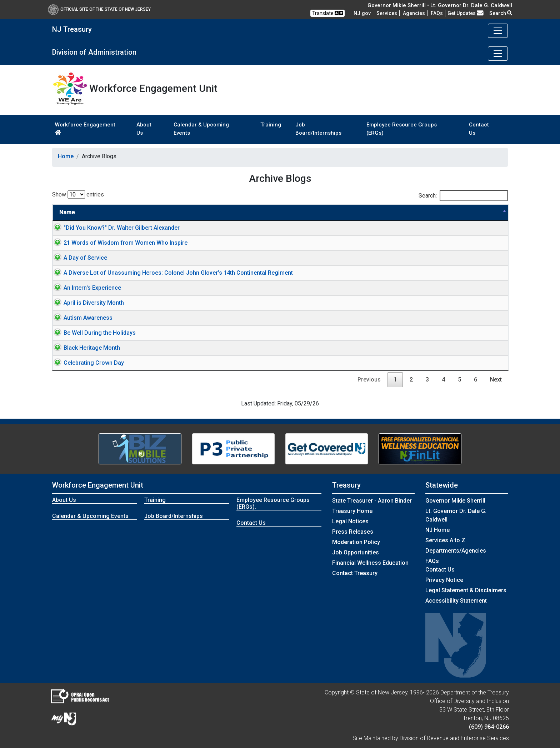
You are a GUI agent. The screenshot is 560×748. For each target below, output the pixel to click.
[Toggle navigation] (498, 31)
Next (496, 380)
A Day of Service (78, 258)
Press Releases (353, 532)
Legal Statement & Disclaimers (466, 590)
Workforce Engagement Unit (98, 485)
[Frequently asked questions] (437, 13)
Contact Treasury (355, 573)
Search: (463, 196)
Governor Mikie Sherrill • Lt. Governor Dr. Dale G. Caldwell (440, 5)
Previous (369, 380)
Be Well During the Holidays (92, 333)
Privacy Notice (444, 580)
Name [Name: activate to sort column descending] (67, 212)
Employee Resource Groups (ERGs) (402, 129)
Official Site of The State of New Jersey (99, 9)
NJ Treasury (72, 29)
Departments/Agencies (456, 551)
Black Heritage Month (85, 348)
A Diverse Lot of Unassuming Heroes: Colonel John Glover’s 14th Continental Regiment (171, 273)
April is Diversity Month (87, 303)
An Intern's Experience (85, 288)
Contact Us (479, 129)
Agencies (414, 13)
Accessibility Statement (456, 601)
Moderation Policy (356, 542)
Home (66, 156)
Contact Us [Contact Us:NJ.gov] (440, 570)
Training (271, 125)
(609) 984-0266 (489, 727)
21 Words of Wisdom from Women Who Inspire (118, 243)
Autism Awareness (81, 318)
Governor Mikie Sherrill (455, 501)
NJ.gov (362, 13)
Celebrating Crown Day (87, 363)
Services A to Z (445, 540)
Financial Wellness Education (370, 563)
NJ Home (437, 530)
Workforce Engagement (85, 128)
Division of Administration (94, 52)
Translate (327, 13)
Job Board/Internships (318, 129)
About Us (144, 129)
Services (387, 13)
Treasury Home (352, 511)
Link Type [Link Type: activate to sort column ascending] (464, 212)
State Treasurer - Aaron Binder (372, 501)
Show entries (78, 195)
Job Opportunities (356, 552)
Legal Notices (350, 521)
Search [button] (501, 13)
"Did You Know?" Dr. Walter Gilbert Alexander (114, 228)
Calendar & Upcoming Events (201, 129)
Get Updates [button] (466, 13)
